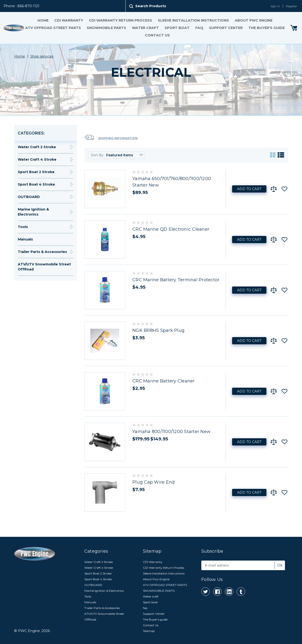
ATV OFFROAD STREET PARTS (53, 28)
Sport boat (177, 28)
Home (43, 20)
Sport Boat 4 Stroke (36, 184)
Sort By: (97, 155)
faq (199, 28)
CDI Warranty (68, 20)
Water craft (145, 28)
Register (292, 6)
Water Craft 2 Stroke (37, 147)
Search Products (151, 6)
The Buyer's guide (266, 28)
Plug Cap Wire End (154, 482)
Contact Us (157, 35)
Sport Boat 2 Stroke (36, 172)
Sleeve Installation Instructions (193, 20)
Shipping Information (111, 138)
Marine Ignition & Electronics (33, 212)
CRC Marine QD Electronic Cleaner (171, 229)
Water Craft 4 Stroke (37, 159)
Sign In (275, 6)
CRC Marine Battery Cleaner (164, 381)
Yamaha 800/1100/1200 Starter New (171, 432)
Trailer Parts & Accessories (42, 252)
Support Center (226, 28)
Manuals (25, 239)
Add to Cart (249, 189)
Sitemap (149, 631)
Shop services (42, 56)
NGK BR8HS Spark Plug (158, 330)
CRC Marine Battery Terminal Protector (176, 280)
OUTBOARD (29, 197)
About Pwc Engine (253, 20)
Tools (23, 227)
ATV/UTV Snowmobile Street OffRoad (44, 267)
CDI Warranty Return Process (120, 20)
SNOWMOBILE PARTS (106, 28)
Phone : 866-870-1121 (22, 6)
